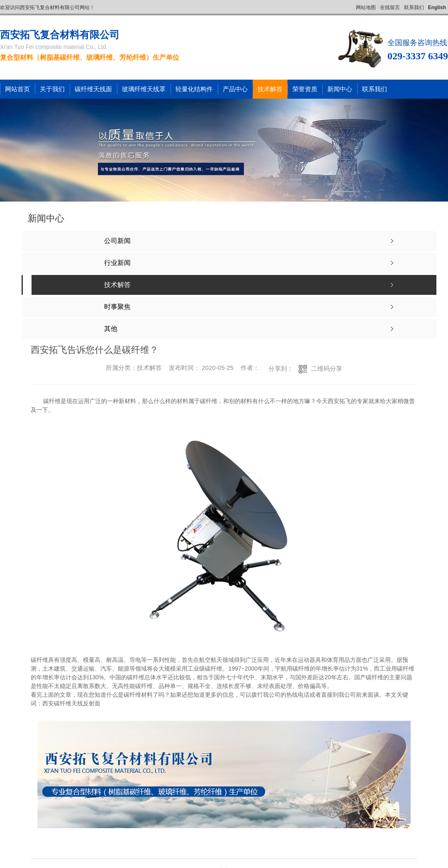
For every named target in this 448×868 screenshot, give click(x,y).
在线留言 (390, 7)
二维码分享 (327, 368)
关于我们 (52, 89)
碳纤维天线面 (93, 89)
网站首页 (17, 89)
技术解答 (270, 89)
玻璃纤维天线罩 (144, 89)
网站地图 (366, 7)
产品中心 (235, 89)
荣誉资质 (305, 89)
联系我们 (414, 7)
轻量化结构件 (194, 89)
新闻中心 (340, 89)
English (437, 7)
